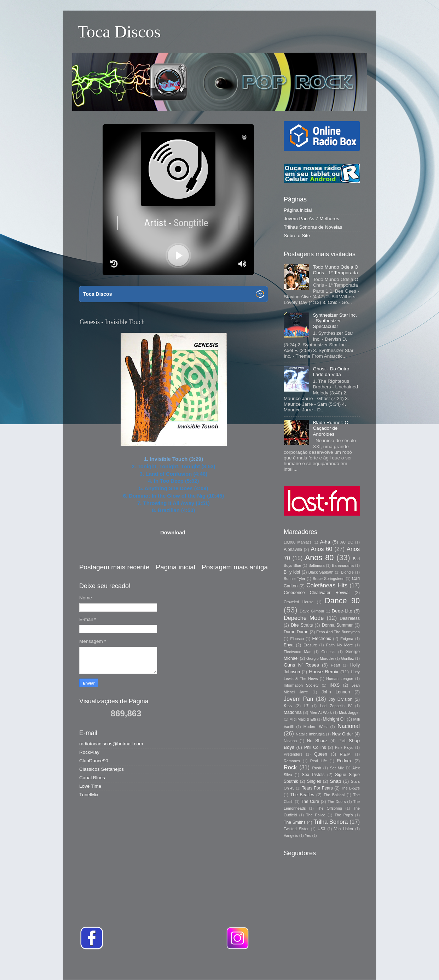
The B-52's (350, 788)
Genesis (328, 652)
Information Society (301, 685)
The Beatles (302, 795)
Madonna (293, 712)
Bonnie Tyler (294, 579)
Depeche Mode (304, 618)
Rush (317, 768)
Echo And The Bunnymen (338, 632)
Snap (336, 781)
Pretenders (293, 754)
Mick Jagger (349, 712)
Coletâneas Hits (327, 585)
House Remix (324, 672)
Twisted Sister (296, 829)
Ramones (292, 761)
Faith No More (339, 645)
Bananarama (343, 565)
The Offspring (330, 808)
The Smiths (295, 822)
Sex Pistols (313, 775)
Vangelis (291, 835)
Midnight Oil (334, 719)
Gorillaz (348, 658)
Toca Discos (119, 32)
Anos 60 (322, 549)
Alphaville (293, 550)
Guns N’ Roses (301, 665)
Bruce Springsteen (329, 579)
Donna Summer (337, 625)
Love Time (90, 786)
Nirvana (290, 741)
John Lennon (336, 692)
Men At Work (321, 712)
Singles (314, 781)
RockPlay (89, 752)
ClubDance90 (94, 761)
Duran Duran (296, 632)
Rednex (344, 761)
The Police (316, 815)
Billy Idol (292, 572)
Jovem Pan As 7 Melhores (311, 219)
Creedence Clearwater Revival (317, 593)
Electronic (322, 639)
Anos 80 (319, 558)
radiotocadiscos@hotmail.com (111, 744)
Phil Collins (315, 747)
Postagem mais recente (114, 567)
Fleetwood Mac (298, 652)
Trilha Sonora (331, 822)
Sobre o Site (297, 236)
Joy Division (340, 699)
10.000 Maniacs (298, 542)
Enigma (347, 639)
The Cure (310, 802)
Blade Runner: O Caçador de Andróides (331, 428)
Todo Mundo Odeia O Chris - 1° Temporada (335, 270)
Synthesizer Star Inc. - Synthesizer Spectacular (335, 321)
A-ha (325, 542)
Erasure (310, 645)
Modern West (316, 727)
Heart (335, 665)
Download (173, 533)
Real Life (319, 761)
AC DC (347, 542)
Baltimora (317, 565)
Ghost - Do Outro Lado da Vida (331, 372)
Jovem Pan (299, 699)
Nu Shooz (317, 741)
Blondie (347, 572)
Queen (320, 754)
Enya (289, 645)
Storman (269, 966)
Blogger (319, 966)
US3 (321, 829)
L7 (306, 706)
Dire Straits (302, 625)
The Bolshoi (334, 795)
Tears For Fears (317, 788)
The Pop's (344, 815)
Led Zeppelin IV (336, 706)
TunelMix (89, 795)
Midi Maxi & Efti (303, 719)
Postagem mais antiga (235, 567)
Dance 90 (342, 601)
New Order (343, 734)
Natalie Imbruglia (310, 734)
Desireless (350, 618)
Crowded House (299, 602)
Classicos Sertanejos (102, 769)
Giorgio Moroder (320, 658)
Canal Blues (92, 778)
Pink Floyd (344, 747)
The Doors (337, 802)
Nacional (349, 726)
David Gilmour (312, 611)
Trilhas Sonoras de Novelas (313, 227)
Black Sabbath (321, 572)
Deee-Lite (342, 611)
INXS (335, 685)
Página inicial (176, 567)
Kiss (288, 706)
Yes (308, 835)
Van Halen (344, 829)
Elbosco (297, 639)
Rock (290, 767)
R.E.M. (346, 754)
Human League (340, 679)
